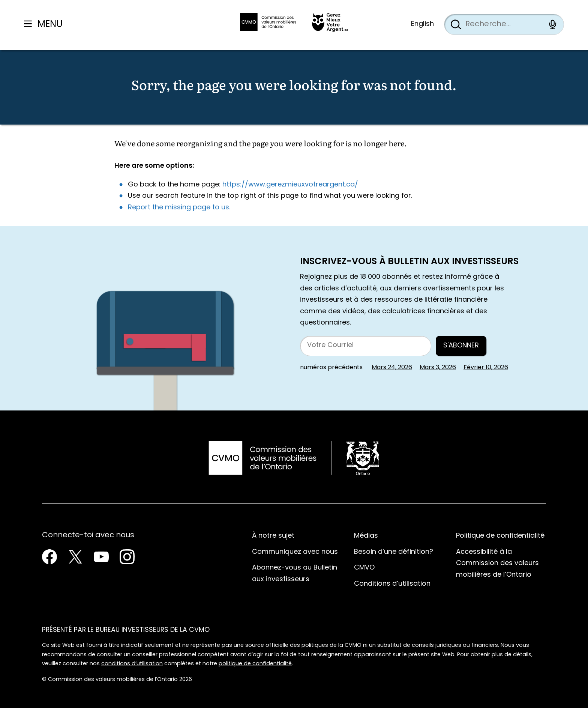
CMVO (364, 568)
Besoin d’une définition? (394, 552)
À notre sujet (273, 536)
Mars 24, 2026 (392, 368)
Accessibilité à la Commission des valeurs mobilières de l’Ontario (497, 564)
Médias (366, 536)
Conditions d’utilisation (392, 584)
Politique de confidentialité (500, 536)
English (422, 24)
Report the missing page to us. (179, 208)
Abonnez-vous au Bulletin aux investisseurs (295, 574)
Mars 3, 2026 (438, 368)
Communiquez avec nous (295, 552)
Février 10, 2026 (486, 368)
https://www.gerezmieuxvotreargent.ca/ (290, 185)
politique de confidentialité (255, 664)
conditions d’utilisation (132, 664)
